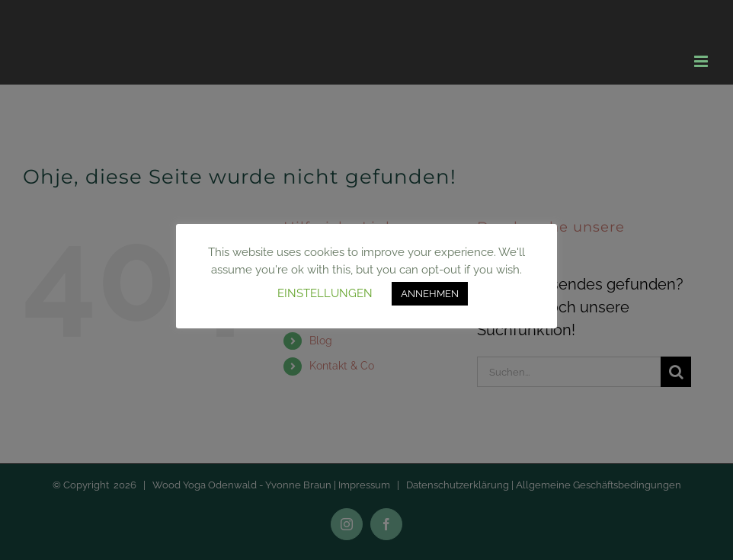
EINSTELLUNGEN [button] (325, 293)
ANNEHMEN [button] (430, 294)
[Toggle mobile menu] (702, 61)
